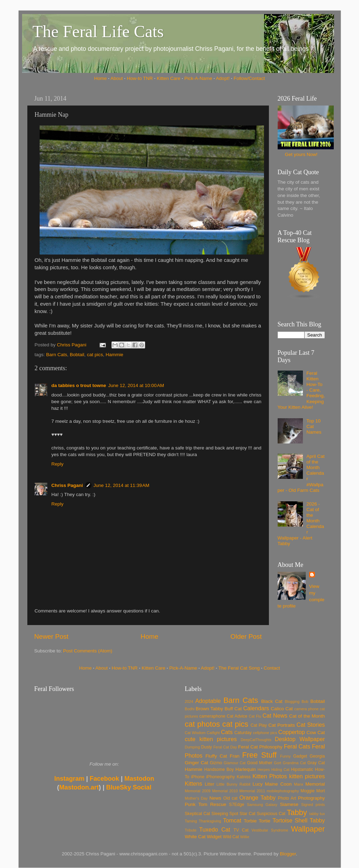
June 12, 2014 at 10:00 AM (136, 385)
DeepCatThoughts (256, 740)
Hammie (114, 355)
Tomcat (232, 820)
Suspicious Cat (271, 814)
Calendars (256, 708)
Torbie (250, 821)
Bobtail (77, 355)
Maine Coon (278, 784)
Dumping (192, 747)
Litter (209, 784)
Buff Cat (233, 709)
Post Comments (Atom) (88, 651)
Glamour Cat (235, 763)
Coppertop (292, 732)
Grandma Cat (294, 763)
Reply (58, 464)
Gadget (300, 756)
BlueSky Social (129, 787)
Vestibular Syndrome (270, 830)
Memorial (315, 784)
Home (101, 78)
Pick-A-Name (198, 78)
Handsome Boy (219, 769)
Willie (245, 837)
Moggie (307, 791)
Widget (214, 837)
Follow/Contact (249, 78)
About (117, 78)
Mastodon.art (79, 787)
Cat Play (259, 725)
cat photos (202, 724)
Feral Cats (297, 746)
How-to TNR (140, 78)
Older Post (246, 636)
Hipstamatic (302, 769)
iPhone (198, 777)
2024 (189, 701)
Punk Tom (196, 804)
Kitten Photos (270, 776)
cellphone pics (265, 733)
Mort (320, 791)
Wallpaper (308, 829)
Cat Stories (311, 725)
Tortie (265, 821)
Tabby (297, 812)
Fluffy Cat (216, 756)
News (215, 798)
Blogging (292, 701)
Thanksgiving (210, 821)
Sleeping (220, 814)
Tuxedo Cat (215, 829)
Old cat (230, 798)
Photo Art (287, 798)
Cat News (275, 716)
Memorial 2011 (252, 791)
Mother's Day (196, 798)
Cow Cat (316, 733)
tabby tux (317, 814)
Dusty (207, 747)
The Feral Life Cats (98, 31)
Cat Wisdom (195, 733)
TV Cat (241, 830)
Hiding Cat (280, 769)
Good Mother (260, 763)
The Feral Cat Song (239, 668)
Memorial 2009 (198, 791)
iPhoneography (221, 777)
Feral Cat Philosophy (260, 747)
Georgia (317, 756)
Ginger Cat (196, 763)
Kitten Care (169, 78)
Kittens (194, 784)
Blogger (288, 854)
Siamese (289, 804)
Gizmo (216, 763)
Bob (305, 701)
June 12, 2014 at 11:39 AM (122, 485)
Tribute (191, 830)
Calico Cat (282, 709)
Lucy (258, 784)
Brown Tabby (209, 709)
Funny (285, 756)
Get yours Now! (301, 154)
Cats (227, 732)
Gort (277, 763)
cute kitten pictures (211, 739)
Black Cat (272, 701)
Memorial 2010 (225, 791)
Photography (311, 798)
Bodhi (190, 709)
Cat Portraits (282, 725)
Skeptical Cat (197, 814)
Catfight (213, 733)
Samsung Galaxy (262, 805)
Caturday (243, 733)
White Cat (195, 837)
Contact (272, 668)
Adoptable (208, 701)
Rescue (218, 804)
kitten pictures (307, 776)
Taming (191, 821)
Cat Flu (255, 716)
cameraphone (212, 716)
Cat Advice (237, 716)
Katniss (244, 777)
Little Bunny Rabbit (234, 784)
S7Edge (236, 805)
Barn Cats (57, 355)
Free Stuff (259, 755)
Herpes (264, 769)
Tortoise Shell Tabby (299, 820)
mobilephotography (283, 791)
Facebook (104, 779)
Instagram (69, 779)
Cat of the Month (307, 716)
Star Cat (247, 814)
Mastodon (139, 779)
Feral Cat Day (225, 747)
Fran (235, 756)
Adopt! (223, 78)
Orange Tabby (258, 798)
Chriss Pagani (67, 485)
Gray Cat (316, 763)
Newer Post (52, 636)
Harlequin (246, 769)
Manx (299, 784)
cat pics (95, 355)
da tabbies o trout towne (79, 385)
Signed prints (313, 805)
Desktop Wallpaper (300, 739)
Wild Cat (231, 837)
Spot (234, 814)
